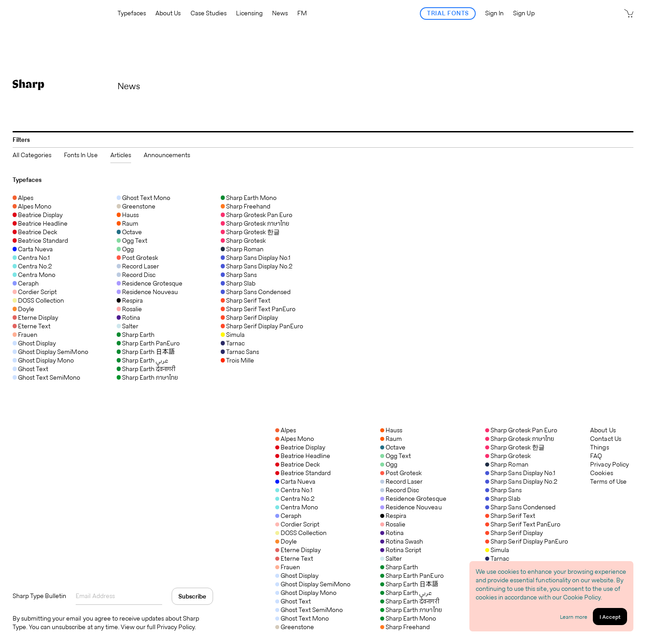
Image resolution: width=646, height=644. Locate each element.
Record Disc (400, 490)
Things (599, 447)
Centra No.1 (294, 490)
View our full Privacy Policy (158, 627)
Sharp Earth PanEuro (412, 576)
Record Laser (401, 481)
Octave (393, 447)
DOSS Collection (301, 533)
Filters (21, 140)
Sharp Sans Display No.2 (521, 481)
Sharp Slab (503, 499)
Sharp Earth (399, 567)
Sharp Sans (503, 490)
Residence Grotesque (413, 499)
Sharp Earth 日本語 (409, 584)
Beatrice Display (300, 447)
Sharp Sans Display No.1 (520, 473)
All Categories (32, 155)
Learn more (574, 617)
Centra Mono (297, 507)
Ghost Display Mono (306, 593)
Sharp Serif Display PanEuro (527, 541)
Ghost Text (293, 601)
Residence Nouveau (411, 507)
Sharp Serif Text (510, 516)
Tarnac (497, 558)
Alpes (286, 430)
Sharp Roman (507, 464)
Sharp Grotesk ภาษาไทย (520, 439)
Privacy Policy (609, 465)
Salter (391, 558)
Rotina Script (401, 550)
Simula (497, 550)
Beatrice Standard (303, 473)
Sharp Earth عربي (406, 593)
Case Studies (209, 13)
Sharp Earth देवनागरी (409, 601)
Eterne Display (298, 550)
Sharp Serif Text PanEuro (523, 524)
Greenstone (295, 627)
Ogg (389, 464)
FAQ (596, 456)
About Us (168, 13)
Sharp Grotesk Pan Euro (521, 430)
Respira (393, 516)
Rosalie (393, 524)
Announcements (167, 155)
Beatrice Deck (298, 464)
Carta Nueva (295, 481)
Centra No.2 (295, 499)
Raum (391, 439)
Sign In (494, 13)
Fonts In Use (81, 155)
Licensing (249, 13)
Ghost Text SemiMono (309, 610)
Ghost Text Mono (302, 618)
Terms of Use (608, 482)
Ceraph (288, 516)
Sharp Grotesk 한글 (515, 447)
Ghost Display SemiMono (313, 584)
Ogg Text (396, 456)
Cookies (601, 473)
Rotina (392, 533)
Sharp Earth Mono (408, 618)
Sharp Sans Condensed (520, 507)
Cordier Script (297, 524)
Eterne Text (294, 558)
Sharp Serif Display (514, 533)
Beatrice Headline (303, 456)
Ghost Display (297, 576)
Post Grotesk (401, 473)
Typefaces (132, 13)
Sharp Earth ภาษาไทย (411, 610)
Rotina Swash (402, 541)
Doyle (286, 541)
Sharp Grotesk (508, 456)
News (280, 13)
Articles (121, 155)
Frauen (288, 567)
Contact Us (605, 439)
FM (302, 13)
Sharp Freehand (405, 627)
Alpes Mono (295, 439)
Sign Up (524, 13)
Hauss (391, 430)
